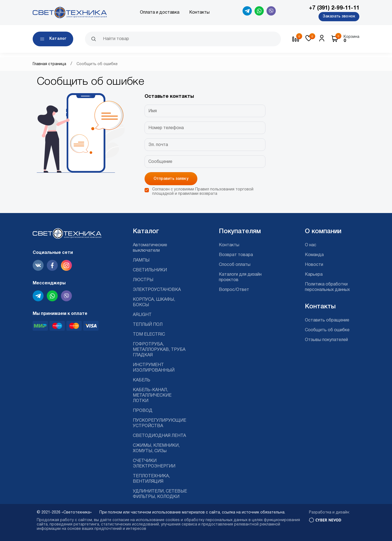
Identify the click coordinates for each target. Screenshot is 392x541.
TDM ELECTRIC (149, 335)
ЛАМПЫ (141, 260)
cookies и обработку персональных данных (206, 520)
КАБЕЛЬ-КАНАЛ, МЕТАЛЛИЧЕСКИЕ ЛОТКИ (152, 396)
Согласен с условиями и (203, 192)
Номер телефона (166, 128)
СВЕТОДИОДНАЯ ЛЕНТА (159, 436)
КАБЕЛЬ (142, 380)
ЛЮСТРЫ (143, 280)
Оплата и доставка (160, 13)
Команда (314, 255)
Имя (153, 111)
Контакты (199, 13)
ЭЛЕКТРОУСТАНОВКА (157, 290)
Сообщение (160, 162)
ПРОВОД (143, 411)
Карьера (314, 275)
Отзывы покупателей (326, 340)
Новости (314, 265)
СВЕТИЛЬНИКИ (150, 270)
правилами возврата (198, 194)
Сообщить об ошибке (327, 330)
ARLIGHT (142, 315)
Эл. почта (158, 145)
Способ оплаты (235, 265)
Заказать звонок (339, 16)
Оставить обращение (327, 320)
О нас (311, 245)
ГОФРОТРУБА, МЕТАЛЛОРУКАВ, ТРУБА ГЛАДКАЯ (159, 350)
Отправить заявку (171, 179)
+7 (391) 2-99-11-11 (334, 8)
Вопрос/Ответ (234, 290)
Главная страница (49, 64)
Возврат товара (236, 255)
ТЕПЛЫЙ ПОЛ (148, 325)
